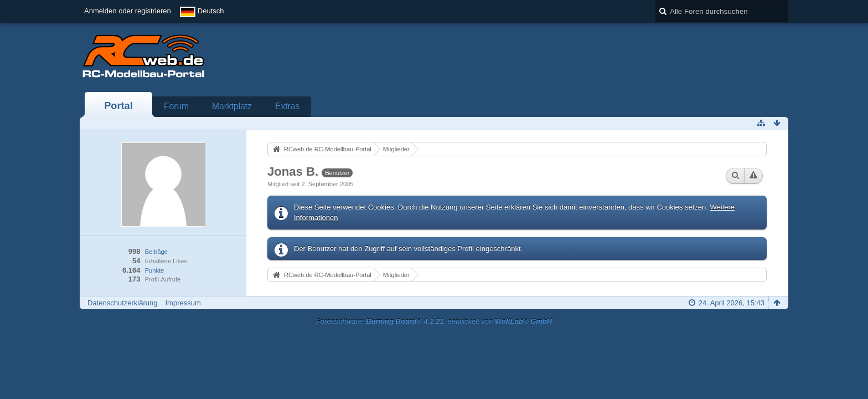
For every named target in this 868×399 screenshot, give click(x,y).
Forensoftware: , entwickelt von (434, 321)
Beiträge (156, 252)
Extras (287, 106)
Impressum (183, 303)
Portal (118, 106)
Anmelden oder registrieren (128, 11)
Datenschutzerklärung (122, 303)
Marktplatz (232, 106)
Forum (176, 106)
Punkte (154, 270)
